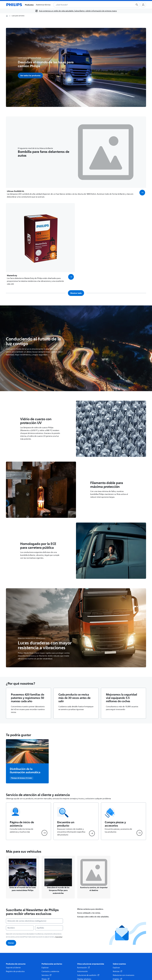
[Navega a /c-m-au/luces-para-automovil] (58, 877)
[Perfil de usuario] (143, 5)
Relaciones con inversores (123, 975)
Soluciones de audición (88, 975)
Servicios (46, 975)
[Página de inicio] (14, 5)
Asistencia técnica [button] (43, 5)
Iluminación (83, 968)
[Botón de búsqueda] (137, 5)
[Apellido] (49, 928)
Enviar (11, 943)
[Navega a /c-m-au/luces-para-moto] (23, 877)
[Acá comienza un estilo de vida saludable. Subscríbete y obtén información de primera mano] (76, 11)
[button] (142, 193)
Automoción (82, 971)
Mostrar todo (76, 293)
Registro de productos (15, 971)
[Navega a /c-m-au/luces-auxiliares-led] (94, 877)
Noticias (118, 971)
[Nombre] (20, 928)
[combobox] (91, 5)
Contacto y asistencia (50, 971)
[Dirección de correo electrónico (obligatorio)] (34, 921)
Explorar (45, 968)
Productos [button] (29, 5)
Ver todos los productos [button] (30, 75)
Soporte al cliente (13, 968)
